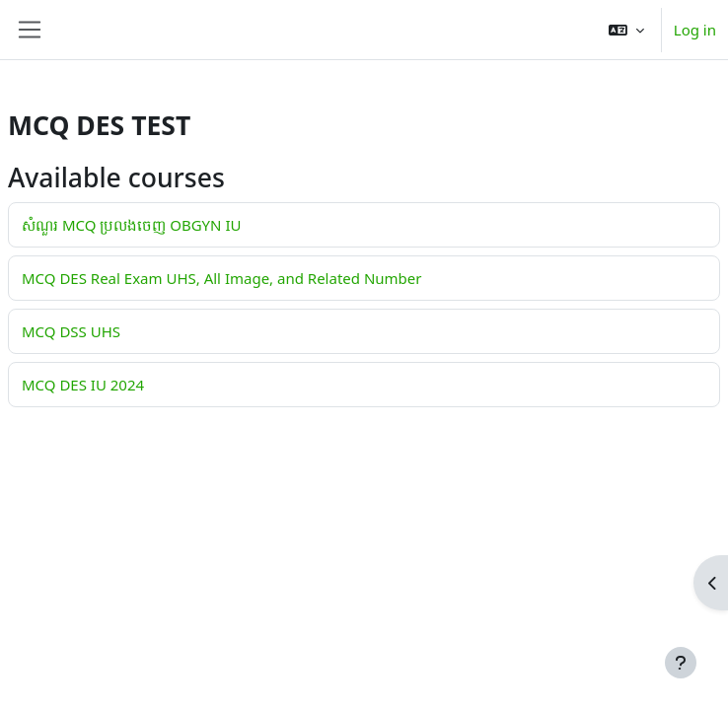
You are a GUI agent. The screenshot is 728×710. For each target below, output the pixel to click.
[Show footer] (681, 663)
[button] (626, 30)
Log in (695, 30)
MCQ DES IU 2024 (83, 385)
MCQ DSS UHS (71, 331)
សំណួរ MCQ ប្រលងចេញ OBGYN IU (131, 225)
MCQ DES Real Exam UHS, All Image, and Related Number (221, 278)
